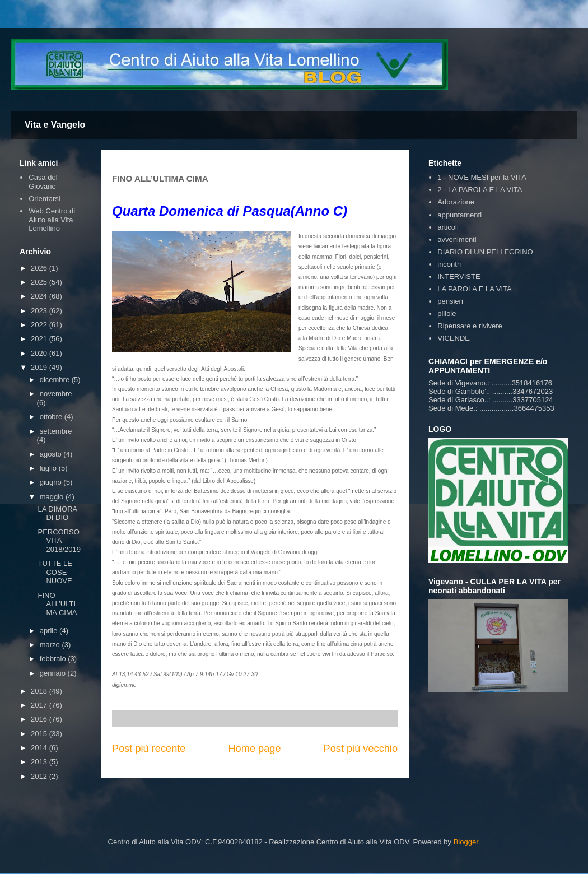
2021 (40, 339)
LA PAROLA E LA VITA (474, 289)
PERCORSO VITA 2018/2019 (59, 541)
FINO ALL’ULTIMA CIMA (57, 604)
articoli (448, 227)
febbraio (54, 659)
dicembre (56, 380)
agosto (52, 454)
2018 (40, 691)
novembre (56, 394)
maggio (53, 497)
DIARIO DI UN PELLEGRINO (485, 252)
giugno (52, 482)
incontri (449, 264)
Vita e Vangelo (55, 125)
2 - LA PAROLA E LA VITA (480, 190)
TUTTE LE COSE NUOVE (55, 572)
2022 (40, 325)
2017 (40, 705)
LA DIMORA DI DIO (57, 513)
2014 (40, 748)
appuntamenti (459, 215)
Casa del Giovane (43, 182)
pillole (447, 313)
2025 (40, 282)
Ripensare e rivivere (470, 326)
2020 (40, 353)
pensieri (450, 301)
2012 (40, 776)
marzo (51, 645)
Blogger (466, 842)
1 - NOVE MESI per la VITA (482, 177)
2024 (40, 296)
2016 (40, 719)
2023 (40, 311)
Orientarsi (44, 199)
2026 (40, 268)
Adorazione (456, 202)
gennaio (54, 673)
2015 (40, 734)
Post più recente (149, 749)
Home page (254, 749)
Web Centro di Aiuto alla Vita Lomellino (52, 220)
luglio (49, 468)
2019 (40, 367)
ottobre (52, 417)
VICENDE (454, 338)
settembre (56, 431)
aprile (50, 631)
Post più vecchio (361, 749)
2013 (40, 762)
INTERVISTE (459, 276)
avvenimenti (457, 240)
